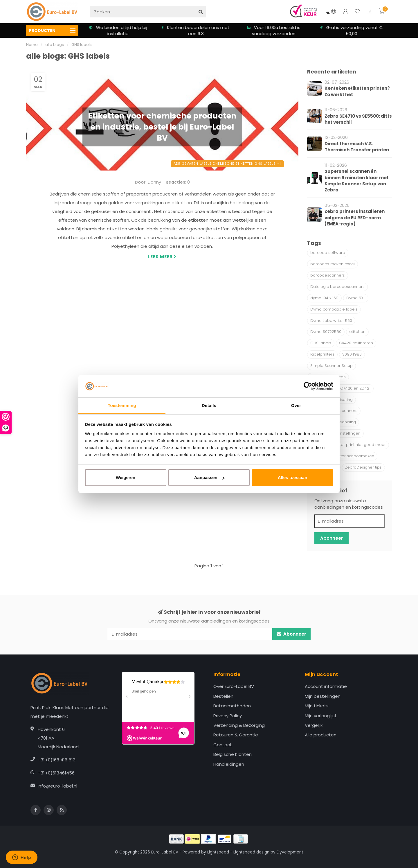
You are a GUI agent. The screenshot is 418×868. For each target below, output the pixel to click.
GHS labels (321, 343)
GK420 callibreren (356, 343)
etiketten (357, 332)
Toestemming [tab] (122, 405)
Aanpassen (209, 477)
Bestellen (223, 696)
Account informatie (326, 686)
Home (32, 45)
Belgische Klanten (233, 754)
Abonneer (331, 538)
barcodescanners (328, 275)
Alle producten (321, 735)
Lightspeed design (251, 852)
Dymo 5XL (356, 298)
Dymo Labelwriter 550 (331, 321)
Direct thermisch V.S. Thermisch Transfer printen (357, 147)
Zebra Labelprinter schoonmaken (342, 456)
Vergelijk (314, 725)
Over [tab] (296, 405)
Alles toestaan (293, 477)
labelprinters (322, 354)
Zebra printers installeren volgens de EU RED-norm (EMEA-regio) (355, 218)
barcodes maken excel (333, 264)
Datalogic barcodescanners (337, 287)
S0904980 (352, 354)
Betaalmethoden (232, 706)
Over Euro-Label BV (234, 686)
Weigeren (126, 477)
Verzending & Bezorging (239, 725)
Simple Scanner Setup (331, 366)
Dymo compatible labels (334, 309)
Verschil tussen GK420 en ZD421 (340, 388)
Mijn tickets (317, 706)
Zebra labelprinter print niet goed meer (348, 445)
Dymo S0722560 (326, 332)
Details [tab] (209, 405)
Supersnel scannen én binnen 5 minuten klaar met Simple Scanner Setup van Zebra (357, 181)
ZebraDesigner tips (363, 467)
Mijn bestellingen (323, 696)
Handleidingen (229, 764)
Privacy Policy (228, 716)
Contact (223, 745)
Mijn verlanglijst (321, 716)
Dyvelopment (290, 852)
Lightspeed (218, 852)
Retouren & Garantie (236, 735)
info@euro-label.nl (57, 786)
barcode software (328, 253)
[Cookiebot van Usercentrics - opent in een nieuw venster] (308, 386)
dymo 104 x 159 (324, 298)
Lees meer (162, 257)
